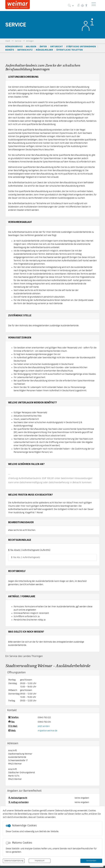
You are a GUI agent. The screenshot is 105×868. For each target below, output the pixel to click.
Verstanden (91, 861)
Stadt (8, 41)
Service (18, 41)
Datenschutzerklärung (14, 861)
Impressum (40, 861)
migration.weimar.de (48, 731)
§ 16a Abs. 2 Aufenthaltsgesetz (25, 557)
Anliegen (30, 41)
